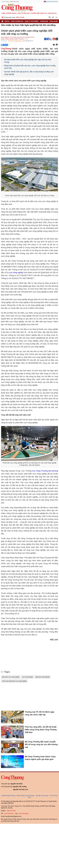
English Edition (52, 2)
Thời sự (7, 21)
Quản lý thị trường (32, 21)
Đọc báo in (52, 13)
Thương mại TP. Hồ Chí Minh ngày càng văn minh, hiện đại (40, 713)
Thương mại (44, 21)
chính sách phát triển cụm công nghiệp (14, 681)
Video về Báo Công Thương (25, 796)
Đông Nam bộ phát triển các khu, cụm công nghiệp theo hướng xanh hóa (30, 67)
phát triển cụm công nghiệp (11, 677)
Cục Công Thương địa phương (45, 471)
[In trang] (57, 45)
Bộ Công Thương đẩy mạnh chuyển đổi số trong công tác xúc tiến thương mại (41, 744)
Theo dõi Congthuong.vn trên (17, 41)
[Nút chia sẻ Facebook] (17, 45)
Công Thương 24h (17, 21)
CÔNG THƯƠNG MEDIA (9, 13)
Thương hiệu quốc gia (39, 13)
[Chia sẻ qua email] (54, 45)
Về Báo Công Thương (8, 796)
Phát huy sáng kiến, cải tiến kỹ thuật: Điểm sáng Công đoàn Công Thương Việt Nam (41, 730)
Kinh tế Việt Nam (23, 13)
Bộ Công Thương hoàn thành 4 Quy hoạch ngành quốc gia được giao (40, 758)
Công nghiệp (54, 21)
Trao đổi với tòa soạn (42, 796)
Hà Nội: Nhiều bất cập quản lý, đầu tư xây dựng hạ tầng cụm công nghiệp (29, 73)
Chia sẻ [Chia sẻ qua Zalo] (5, 45)
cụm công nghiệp (16, 273)
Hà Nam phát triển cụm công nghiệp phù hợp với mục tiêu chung (28, 61)
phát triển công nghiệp (42, 677)
